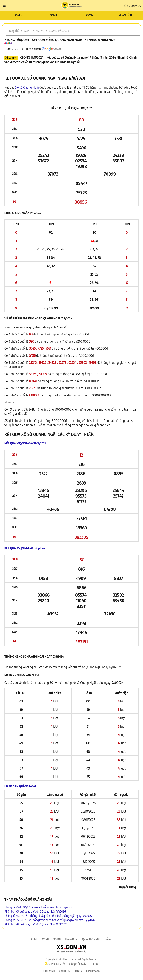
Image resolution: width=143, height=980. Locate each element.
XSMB (18, 15)
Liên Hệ (78, 971)
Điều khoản (93, 971)
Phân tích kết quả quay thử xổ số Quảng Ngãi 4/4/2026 (35, 911)
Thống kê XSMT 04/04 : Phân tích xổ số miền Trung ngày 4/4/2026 (42, 907)
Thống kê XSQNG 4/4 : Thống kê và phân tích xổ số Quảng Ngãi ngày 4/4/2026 (48, 916)
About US (64, 971)
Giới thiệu (49, 971)
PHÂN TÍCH (125, 15)
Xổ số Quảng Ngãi (27, 87)
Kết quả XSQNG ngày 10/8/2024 (25, 443)
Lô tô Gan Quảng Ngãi (20, 786)
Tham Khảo (72, 939)
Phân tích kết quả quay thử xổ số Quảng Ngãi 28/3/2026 (36, 924)
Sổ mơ (108, 939)
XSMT (54, 15)
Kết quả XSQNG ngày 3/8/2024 (25, 548)
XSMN (89, 15)
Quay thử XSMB (92, 939)
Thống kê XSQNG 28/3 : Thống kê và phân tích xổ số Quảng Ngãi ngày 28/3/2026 (50, 920)
